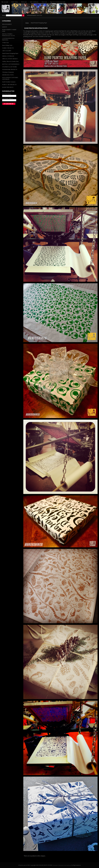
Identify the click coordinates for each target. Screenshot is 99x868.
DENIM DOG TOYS (8, 75)
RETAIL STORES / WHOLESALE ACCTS (8, 35)
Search (4, 15)
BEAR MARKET (7, 24)
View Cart (44, 2)
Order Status (15, 2)
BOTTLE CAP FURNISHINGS (11, 64)
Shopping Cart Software (65, 865)
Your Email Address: (8, 98)
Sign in (52, 2)
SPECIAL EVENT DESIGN (10, 59)
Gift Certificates (34, 2)
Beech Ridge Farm (7, 45)
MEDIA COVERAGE (8, 56)
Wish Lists (24, 2)
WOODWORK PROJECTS (10, 69)
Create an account (60, 2)
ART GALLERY (7, 51)
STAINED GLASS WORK (10, 67)
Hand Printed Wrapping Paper (10, 53)
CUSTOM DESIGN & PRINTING (8, 39)
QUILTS (5, 27)
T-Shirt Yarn (6, 43)
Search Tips (39, 15)
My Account (5, 2)
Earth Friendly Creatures (9, 82)
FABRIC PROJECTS (8, 48)
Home (27, 23)
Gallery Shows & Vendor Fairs (10, 61)
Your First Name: (7, 94)
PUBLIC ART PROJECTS (9, 85)
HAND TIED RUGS (8, 87)
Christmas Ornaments (8, 72)
